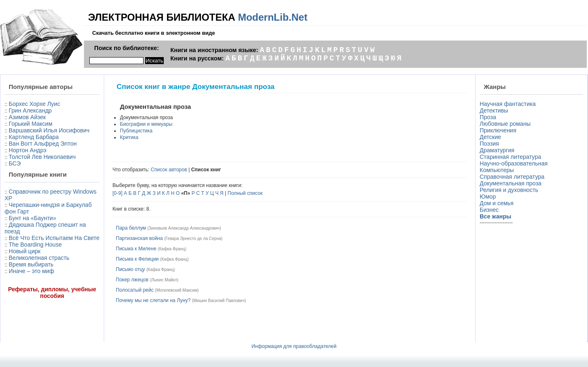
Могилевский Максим (177, 290)
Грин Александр (30, 110)
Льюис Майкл (164, 280)
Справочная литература (512, 177)
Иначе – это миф (31, 271)
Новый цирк (25, 251)
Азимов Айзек (27, 117)
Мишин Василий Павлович (219, 301)
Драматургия (497, 150)
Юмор (488, 197)
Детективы (494, 110)
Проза (488, 117)
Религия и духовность (509, 190)
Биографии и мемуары (146, 124)
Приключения (498, 130)
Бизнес (489, 210)
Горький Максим (31, 124)
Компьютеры (497, 170)
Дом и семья (497, 203)
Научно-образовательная (514, 163)
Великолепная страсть (39, 258)
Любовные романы (505, 124)
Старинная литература (510, 157)
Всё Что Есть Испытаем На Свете (54, 238)
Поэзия (489, 144)
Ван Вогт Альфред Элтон (43, 144)
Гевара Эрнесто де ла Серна (193, 239)
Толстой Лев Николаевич (42, 157)
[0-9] (117, 193)
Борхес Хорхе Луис (34, 104)
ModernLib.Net (272, 17)
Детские (490, 137)
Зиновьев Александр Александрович (184, 228)
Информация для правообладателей (294, 346)
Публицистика (136, 131)
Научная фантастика (508, 104)
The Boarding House (35, 245)
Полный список (245, 193)
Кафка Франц (172, 249)
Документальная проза (510, 183)
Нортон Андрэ (27, 150)
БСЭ (15, 163)
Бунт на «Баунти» (32, 218)
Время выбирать (31, 264)
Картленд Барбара (34, 137)
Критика (129, 137)
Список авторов (169, 170)
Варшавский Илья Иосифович (49, 130)
